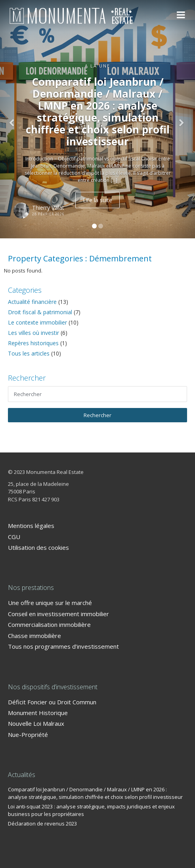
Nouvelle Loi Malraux (36, 723)
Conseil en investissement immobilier (58, 614)
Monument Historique (38, 713)
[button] (15, 119)
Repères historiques (33, 343)
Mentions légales (31, 526)
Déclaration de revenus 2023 (42, 824)
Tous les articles (29, 353)
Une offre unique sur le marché (50, 603)
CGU (14, 537)
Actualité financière (32, 302)
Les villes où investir (33, 333)
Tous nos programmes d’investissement (63, 646)
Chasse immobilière (34, 636)
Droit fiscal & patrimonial (40, 312)
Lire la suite (97, 200)
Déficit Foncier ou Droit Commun (52, 702)
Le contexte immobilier (37, 322)
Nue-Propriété (28, 735)
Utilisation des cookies (38, 547)
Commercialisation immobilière (49, 624)
